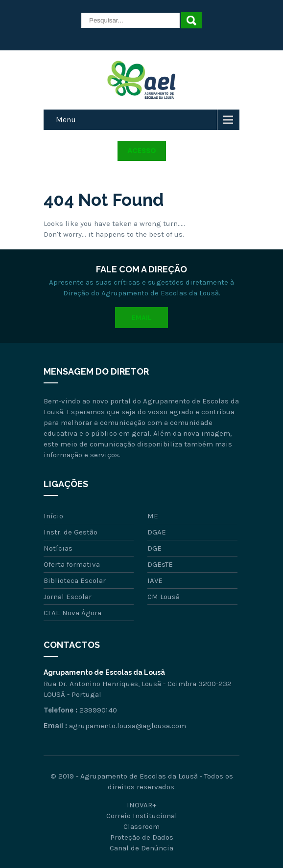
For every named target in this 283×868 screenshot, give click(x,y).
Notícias (58, 548)
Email (141, 318)
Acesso (142, 151)
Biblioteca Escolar (75, 580)
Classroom (141, 826)
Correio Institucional (142, 816)
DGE (154, 548)
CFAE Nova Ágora (72, 613)
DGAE (157, 532)
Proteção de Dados (142, 837)
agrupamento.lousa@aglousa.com (128, 726)
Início (53, 516)
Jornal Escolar (68, 597)
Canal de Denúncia (141, 848)
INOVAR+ (141, 805)
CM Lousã (164, 597)
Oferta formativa (72, 564)
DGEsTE (160, 564)
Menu (66, 120)
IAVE (155, 580)
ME (153, 516)
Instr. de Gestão (71, 532)
